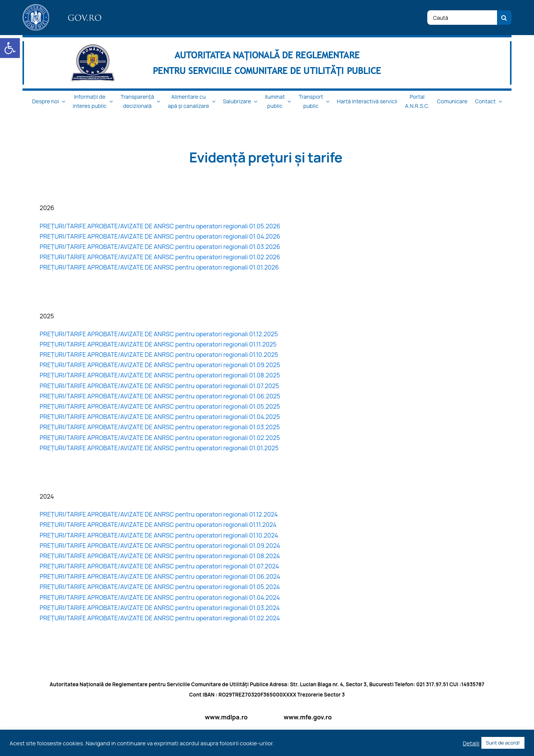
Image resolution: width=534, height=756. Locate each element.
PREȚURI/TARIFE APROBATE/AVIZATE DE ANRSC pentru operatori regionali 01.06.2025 (160, 396)
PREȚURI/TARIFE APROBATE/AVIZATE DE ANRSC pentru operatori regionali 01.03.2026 (160, 247)
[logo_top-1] (63, 7)
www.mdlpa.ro (226, 717)
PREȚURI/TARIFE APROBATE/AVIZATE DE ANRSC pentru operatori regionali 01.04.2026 (160, 236)
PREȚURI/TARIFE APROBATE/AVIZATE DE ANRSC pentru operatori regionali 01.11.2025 (158, 344)
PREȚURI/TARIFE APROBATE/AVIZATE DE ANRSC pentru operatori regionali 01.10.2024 (159, 535)
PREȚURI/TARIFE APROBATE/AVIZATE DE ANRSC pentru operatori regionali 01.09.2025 (160, 365)
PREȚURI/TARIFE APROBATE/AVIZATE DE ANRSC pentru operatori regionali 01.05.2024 (160, 587)
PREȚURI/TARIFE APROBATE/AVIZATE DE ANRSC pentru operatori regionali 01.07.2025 (160, 386)
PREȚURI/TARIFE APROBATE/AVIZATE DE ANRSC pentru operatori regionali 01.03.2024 (160, 608)
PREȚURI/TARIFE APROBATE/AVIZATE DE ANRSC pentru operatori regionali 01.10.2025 (159, 355)
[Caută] (462, 18)
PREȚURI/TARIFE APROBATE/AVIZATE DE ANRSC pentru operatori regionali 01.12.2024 (159, 514)
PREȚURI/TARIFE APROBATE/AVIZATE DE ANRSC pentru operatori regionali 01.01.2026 (159, 267)
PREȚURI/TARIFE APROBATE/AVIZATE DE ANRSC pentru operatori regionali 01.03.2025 (160, 427)
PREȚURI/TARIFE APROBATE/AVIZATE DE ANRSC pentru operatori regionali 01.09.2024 (160, 546)
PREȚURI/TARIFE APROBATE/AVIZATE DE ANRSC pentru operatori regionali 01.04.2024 (160, 597)
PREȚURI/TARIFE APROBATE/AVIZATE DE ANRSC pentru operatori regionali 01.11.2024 (158, 525)
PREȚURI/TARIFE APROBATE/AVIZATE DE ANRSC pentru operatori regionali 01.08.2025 (160, 375)
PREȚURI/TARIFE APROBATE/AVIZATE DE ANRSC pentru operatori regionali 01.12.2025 (159, 334)
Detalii (471, 743)
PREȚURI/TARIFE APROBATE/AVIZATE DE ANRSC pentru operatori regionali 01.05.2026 (160, 226)
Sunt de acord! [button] (503, 743)
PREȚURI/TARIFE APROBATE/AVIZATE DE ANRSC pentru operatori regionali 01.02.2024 (160, 618)
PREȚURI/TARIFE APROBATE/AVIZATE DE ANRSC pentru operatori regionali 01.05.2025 (160, 406)
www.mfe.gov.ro (308, 717)
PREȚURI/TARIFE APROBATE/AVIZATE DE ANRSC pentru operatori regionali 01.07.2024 (159, 566)
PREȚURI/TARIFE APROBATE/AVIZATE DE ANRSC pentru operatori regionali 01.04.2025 (160, 417)
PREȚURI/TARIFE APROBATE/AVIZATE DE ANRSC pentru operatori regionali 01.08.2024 (160, 556)
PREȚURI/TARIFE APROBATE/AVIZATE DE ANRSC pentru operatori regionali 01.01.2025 (159, 448)
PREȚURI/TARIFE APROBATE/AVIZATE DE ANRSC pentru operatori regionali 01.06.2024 (160, 576)
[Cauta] (504, 18)
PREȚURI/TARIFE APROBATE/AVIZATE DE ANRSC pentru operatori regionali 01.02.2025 (160, 438)
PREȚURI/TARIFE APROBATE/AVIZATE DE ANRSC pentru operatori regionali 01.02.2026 (160, 257)
